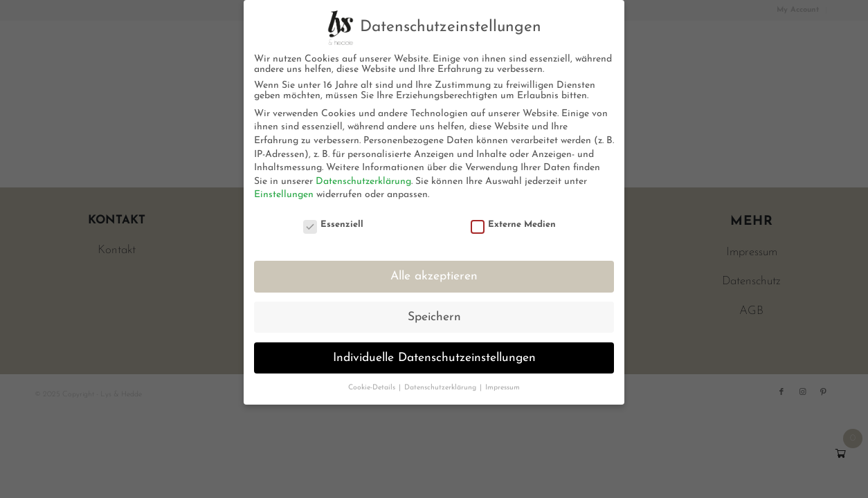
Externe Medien (514, 224)
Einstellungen (284, 195)
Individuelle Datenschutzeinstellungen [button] (434, 358)
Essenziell (334, 224)
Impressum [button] (503, 388)
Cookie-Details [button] (373, 388)
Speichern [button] (434, 317)
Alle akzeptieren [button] (434, 276)
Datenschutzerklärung (363, 182)
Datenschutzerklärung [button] (441, 388)
